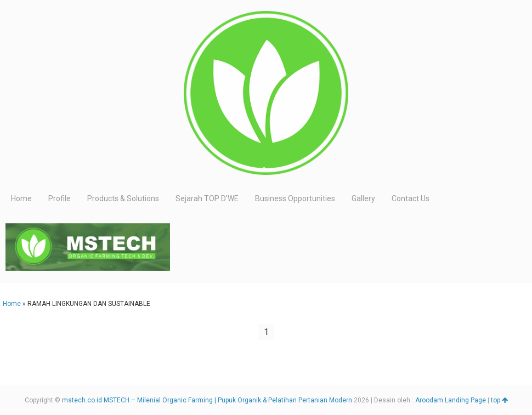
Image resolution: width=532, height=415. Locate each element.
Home (21, 198)
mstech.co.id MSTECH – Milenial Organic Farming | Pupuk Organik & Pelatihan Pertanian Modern (207, 400)
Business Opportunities (295, 198)
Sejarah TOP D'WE (207, 198)
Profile (60, 198)
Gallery (363, 198)
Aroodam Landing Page (451, 400)
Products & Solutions (123, 198)
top (499, 400)
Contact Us (411, 198)
